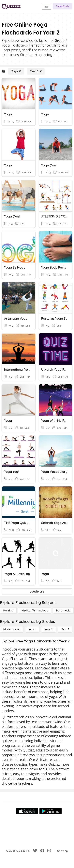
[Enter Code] (63, 6)
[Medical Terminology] (35, 610)
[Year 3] (65, 629)
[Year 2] (36, 71)
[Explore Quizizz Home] (11, 6)
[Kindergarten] (12, 629)
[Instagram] (49, 851)
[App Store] (27, 811)
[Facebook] (42, 851)
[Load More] (37, 592)
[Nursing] (8, 610)
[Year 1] (32, 629)
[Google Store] (51, 811)
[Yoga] (16, 71)
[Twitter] (35, 851)
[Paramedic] (63, 610)
